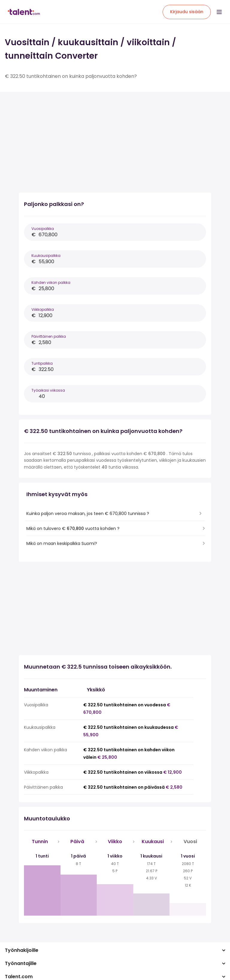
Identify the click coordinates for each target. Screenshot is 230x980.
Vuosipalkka (43, 229)
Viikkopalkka (43, 309)
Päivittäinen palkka (49, 336)
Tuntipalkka (42, 363)
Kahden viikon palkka (51, 283)
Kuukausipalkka (46, 256)
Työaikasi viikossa (48, 390)
